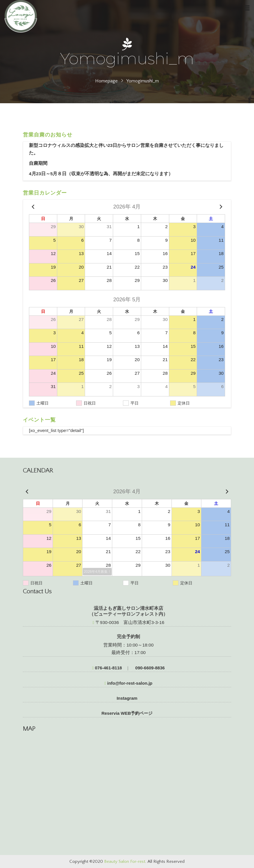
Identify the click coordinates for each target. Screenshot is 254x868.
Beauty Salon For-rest (125, 861)
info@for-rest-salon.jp (128, 683)
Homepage (106, 81)
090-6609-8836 (149, 668)
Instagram (127, 698)
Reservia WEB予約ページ (127, 713)
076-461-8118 (107, 668)
